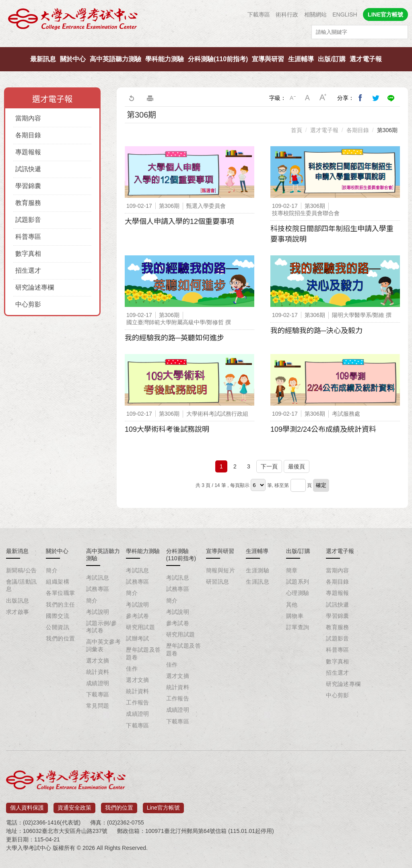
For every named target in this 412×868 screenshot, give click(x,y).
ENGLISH (345, 15)
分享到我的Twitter (376, 98)
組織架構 (58, 582)
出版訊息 (18, 601)
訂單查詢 (298, 627)
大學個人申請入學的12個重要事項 (179, 222)
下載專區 (259, 15)
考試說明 (98, 612)
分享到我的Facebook (360, 98)
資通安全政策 (74, 806)
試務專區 (98, 589)
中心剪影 (28, 304)
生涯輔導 (301, 59)
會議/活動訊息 (21, 585)
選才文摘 (98, 661)
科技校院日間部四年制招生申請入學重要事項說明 (332, 234)
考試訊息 (98, 578)
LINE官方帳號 (385, 15)
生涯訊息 (257, 582)
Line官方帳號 (163, 806)
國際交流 (58, 616)
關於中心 (73, 59)
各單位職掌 (60, 593)
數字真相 (28, 254)
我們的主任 (60, 605)
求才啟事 (18, 612)
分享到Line (391, 98)
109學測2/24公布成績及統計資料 (323, 429)
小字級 (293, 98)
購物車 (295, 616)
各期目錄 (28, 135)
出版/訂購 (332, 59)
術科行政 (287, 15)
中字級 (308, 98)
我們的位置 (60, 638)
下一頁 (269, 466)
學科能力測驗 (165, 59)
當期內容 (28, 118)
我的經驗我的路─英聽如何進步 (174, 338)
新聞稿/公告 (21, 570)
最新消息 (17, 551)
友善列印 (150, 98)
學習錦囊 (28, 186)
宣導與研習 (268, 59)
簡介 (52, 570)
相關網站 (315, 15)
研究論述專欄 (35, 287)
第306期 (387, 130)
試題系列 (298, 582)
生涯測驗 (257, 570)
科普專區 (28, 237)
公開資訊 (58, 627)
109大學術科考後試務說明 (167, 429)
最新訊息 (43, 59)
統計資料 (98, 672)
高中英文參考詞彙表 (104, 645)
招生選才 (28, 270)
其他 (292, 605)
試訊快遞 (28, 169)
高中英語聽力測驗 (115, 59)
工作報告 (138, 702)
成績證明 (98, 683)
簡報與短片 (220, 570)
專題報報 (28, 152)
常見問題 (98, 706)
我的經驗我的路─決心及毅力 (316, 331)
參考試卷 (138, 616)
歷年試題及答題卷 (143, 653)
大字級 (323, 98)
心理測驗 (298, 593)
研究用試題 (140, 627)
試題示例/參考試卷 (101, 627)
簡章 (292, 570)
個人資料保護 (27, 806)
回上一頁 (131, 98)
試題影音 (28, 220)
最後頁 (297, 466)
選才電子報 (366, 59)
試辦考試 (138, 638)
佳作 (132, 669)
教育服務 (28, 203)
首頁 (297, 130)
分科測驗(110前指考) (218, 59)
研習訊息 (218, 582)
